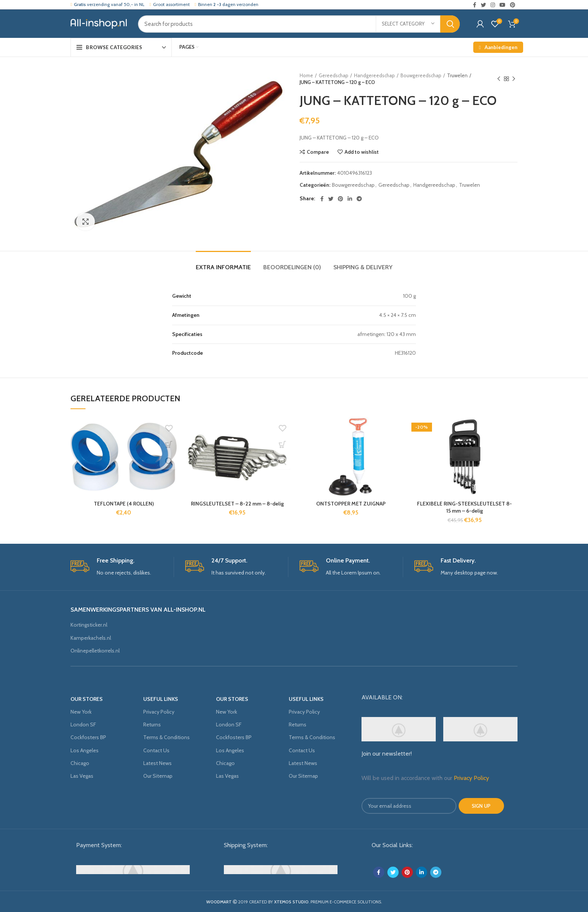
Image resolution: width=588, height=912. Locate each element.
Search (450, 24)
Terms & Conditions (166, 737)
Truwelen (457, 75)
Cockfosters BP (88, 737)
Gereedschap (334, 75)
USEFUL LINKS (161, 699)
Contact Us (156, 750)
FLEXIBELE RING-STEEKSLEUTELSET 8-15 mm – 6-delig (464, 507)
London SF (83, 724)
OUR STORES (87, 699)
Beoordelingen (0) (292, 267)
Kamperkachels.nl (91, 638)
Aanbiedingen (497, 47)
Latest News (157, 763)
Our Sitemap (158, 776)
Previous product (499, 79)
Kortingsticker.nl (89, 625)
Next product (514, 79)
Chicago (80, 763)
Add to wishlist (362, 152)
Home (306, 75)
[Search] (299, 24)
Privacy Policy (159, 712)
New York (81, 712)
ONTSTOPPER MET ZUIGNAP (351, 504)
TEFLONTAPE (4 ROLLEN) (124, 504)
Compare (318, 152)
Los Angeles (85, 750)
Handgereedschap (374, 75)
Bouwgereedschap (421, 75)
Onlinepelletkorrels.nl (95, 651)
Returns (152, 724)
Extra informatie (223, 267)
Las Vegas (82, 776)
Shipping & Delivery (363, 267)
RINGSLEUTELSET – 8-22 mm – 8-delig (237, 504)
